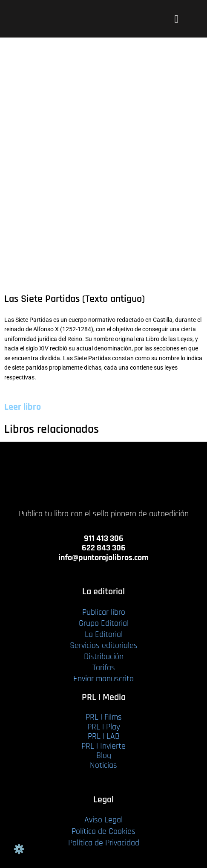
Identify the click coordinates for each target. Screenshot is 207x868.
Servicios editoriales (104, 645)
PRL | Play (104, 727)
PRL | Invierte (103, 746)
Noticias (103, 765)
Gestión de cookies (19, 849)
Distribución (104, 657)
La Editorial (104, 634)
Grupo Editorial (104, 623)
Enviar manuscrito (103, 679)
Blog (104, 755)
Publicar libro (104, 612)
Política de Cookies (103, 831)
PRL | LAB (104, 736)
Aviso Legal (103, 820)
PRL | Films (104, 717)
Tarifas (104, 668)
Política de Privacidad (104, 843)
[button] (176, 19)
